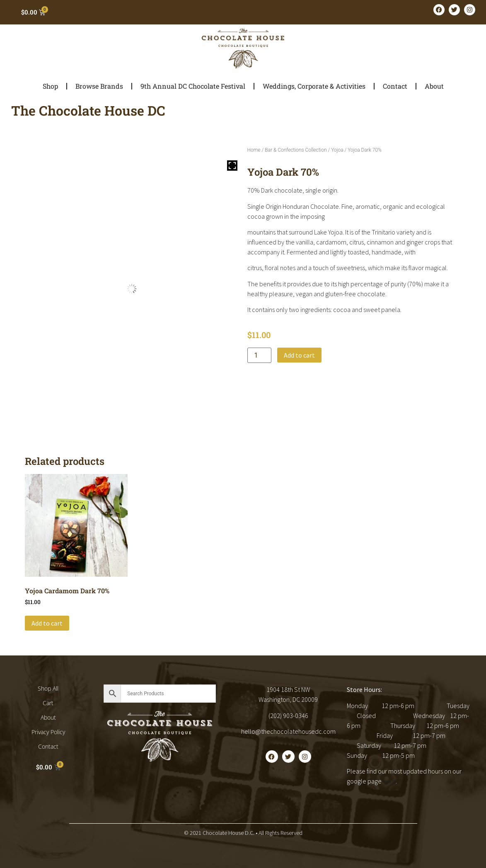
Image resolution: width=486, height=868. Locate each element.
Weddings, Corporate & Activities (314, 86)
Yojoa (337, 150)
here (389, 781)
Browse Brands (99, 86)
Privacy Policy (48, 732)
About (434, 86)
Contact (395, 86)
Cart (48, 703)
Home (254, 150)
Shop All (48, 688)
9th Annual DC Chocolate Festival (193, 86)
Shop (50, 86)
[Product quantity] (259, 355)
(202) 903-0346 (288, 716)
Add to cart (299, 355)
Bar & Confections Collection (296, 150)
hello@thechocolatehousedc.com (288, 731)
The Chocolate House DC (88, 110)
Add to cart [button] (47, 623)
